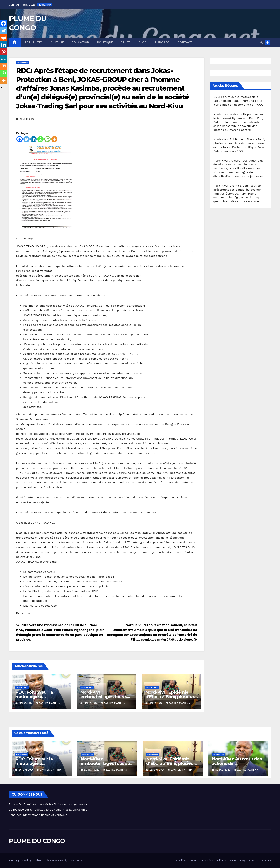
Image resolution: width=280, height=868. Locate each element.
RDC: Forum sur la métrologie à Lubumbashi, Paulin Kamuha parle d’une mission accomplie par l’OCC (238, 101)
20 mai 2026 (223, 770)
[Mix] (4, 66)
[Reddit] (4, 38)
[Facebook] (20, 139)
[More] (54, 139)
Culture (57, 42)
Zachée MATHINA (48, 703)
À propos (162, 42)
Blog (142, 42)
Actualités (34, 42)
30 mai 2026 (27, 770)
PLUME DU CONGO (37, 841)
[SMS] (47, 139)
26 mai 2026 (92, 770)
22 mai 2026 (158, 770)
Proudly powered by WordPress (27, 860)
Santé (126, 42)
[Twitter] (27, 139)
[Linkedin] (33, 139)
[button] (261, 42)
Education (81, 42)
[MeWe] (4, 59)
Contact (185, 42)
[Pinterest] (4, 52)
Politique (105, 42)
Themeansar (75, 860)
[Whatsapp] (40, 139)
